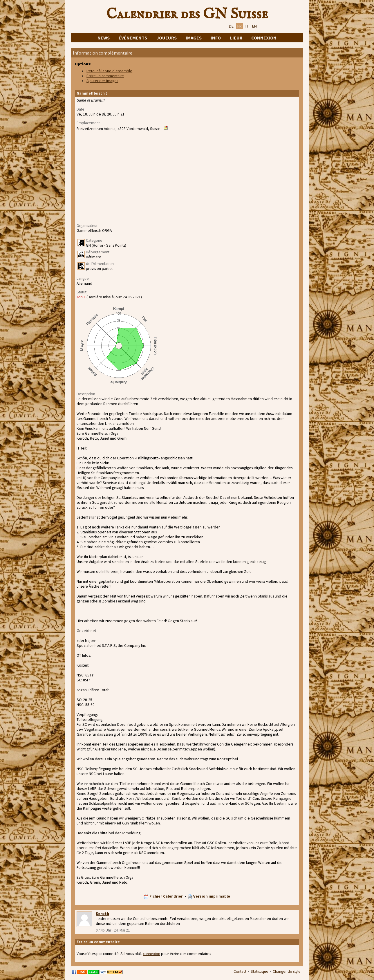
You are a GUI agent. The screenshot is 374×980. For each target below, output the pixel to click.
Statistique (260, 971)
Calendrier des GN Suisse (187, 14)
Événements (133, 38)
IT (247, 26)
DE (231, 26)
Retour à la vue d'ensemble (109, 71)
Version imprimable (212, 896)
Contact (240, 971)
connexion (151, 954)
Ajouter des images (102, 81)
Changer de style (287, 971)
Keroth (102, 914)
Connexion (264, 38)
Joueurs (167, 38)
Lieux (236, 38)
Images (194, 38)
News (104, 38)
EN (254, 26)
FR (240, 26)
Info (216, 38)
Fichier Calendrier (166, 896)
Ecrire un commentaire (105, 76)
